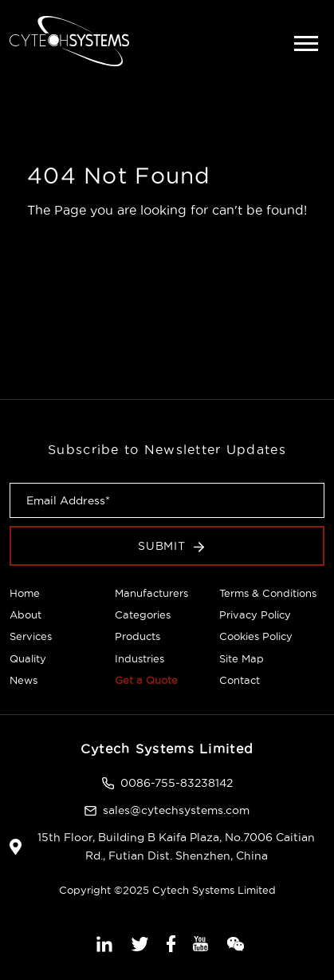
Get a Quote (146, 680)
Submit (171, 546)
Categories (143, 614)
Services (31, 636)
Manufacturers (151, 593)
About (26, 614)
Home (25, 593)
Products (138, 636)
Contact (240, 680)
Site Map (242, 658)
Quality (28, 658)
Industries (139, 658)
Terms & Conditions (268, 593)
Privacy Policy (255, 614)
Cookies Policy (256, 636)
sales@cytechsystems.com (176, 810)
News (24, 680)
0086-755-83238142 (177, 783)
